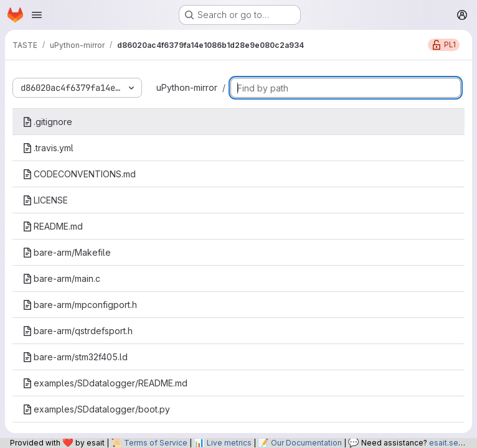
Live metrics (229, 443)
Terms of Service (156, 443)
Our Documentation (306, 443)
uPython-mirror (187, 87)
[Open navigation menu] (37, 15)
